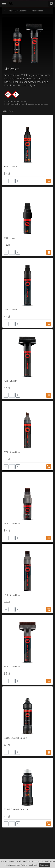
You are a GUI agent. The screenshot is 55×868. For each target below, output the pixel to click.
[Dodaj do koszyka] (49, 181)
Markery (13, 11)
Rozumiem (45, 865)
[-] (6, 181)
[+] (18, 181)
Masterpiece (24, 11)
